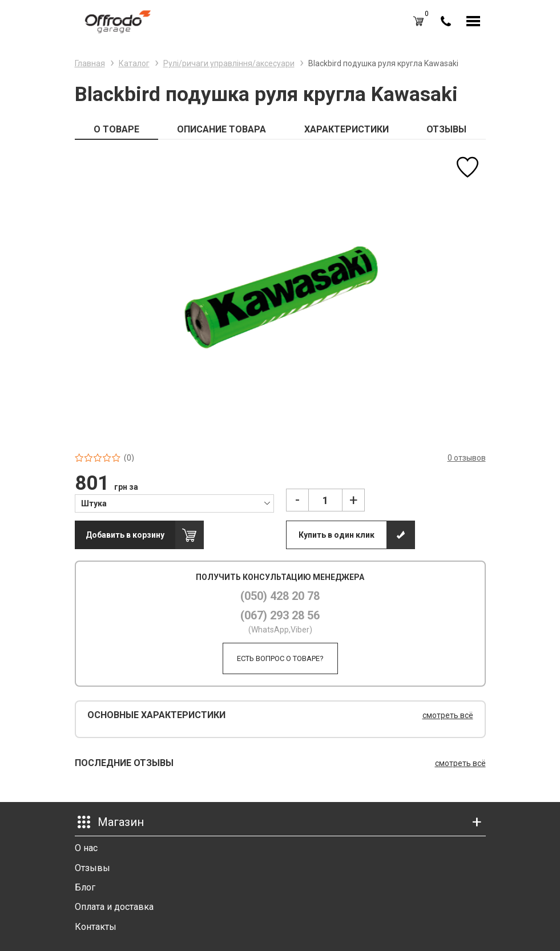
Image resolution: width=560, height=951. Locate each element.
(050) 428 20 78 (280, 596)
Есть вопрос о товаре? (280, 658)
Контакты (96, 927)
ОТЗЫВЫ (446, 129)
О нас (86, 848)
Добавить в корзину (125, 535)
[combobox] (174, 503)
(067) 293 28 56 (280, 615)
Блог (85, 887)
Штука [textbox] (94, 503)
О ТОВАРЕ (116, 129)
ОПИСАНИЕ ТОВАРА (221, 129)
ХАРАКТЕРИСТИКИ (347, 129)
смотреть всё (448, 715)
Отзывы (92, 868)
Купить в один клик (337, 535)
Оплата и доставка (114, 907)
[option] (280, 297)
